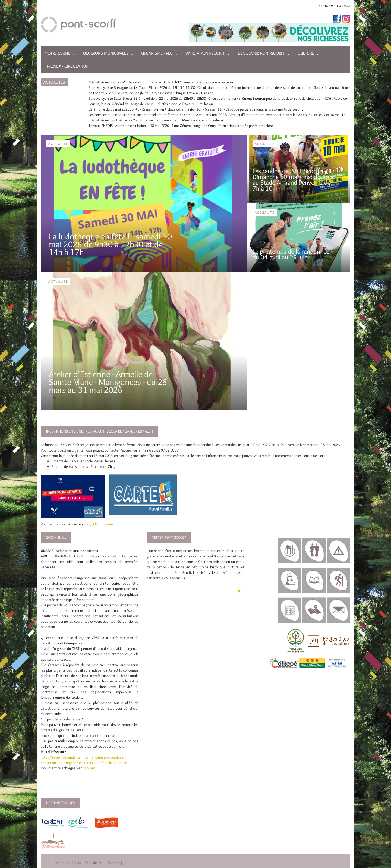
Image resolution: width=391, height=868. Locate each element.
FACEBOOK (326, 6)
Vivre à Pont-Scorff (205, 53)
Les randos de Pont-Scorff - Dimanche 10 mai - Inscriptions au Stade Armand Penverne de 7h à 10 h (293, 180)
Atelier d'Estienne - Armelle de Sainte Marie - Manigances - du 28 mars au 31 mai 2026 (108, 382)
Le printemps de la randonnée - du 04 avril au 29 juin (293, 254)
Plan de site (95, 863)
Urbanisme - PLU (157, 53)
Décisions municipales (106, 53)
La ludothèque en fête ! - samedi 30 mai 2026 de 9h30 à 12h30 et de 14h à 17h (110, 244)
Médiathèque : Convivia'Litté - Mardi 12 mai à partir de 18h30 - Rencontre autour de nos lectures (161, 82)
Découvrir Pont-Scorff (261, 53)
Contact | (115, 863)
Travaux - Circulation (67, 66)
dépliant (89, 768)
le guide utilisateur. (100, 524)
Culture (306, 53)
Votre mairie (58, 53)
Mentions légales (69, 863)
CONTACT (344, 6)
